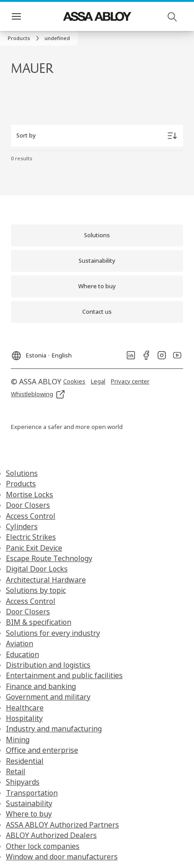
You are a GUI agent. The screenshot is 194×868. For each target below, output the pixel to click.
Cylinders (22, 526)
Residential (25, 761)
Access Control (31, 516)
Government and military (48, 697)
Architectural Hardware (46, 580)
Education (22, 654)
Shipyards (23, 782)
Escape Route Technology (49, 558)
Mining (18, 740)
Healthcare (25, 708)
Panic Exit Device (34, 548)
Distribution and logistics (48, 665)
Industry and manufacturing (54, 729)
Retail (16, 771)
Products (21, 484)
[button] (57, 38)
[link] (25, 38)
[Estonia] (41, 353)
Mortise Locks (30, 495)
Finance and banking (41, 686)
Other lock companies (43, 846)
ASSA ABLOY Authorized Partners (62, 825)
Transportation (32, 793)
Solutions (22, 473)
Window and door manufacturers (62, 857)
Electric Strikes (31, 537)
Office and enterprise (42, 750)
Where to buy (29, 814)
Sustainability (29, 803)
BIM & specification (39, 622)
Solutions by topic (36, 590)
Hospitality (24, 718)
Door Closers (28, 505)
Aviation (20, 643)
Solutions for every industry (53, 633)
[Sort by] (97, 136)
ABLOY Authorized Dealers (51, 835)
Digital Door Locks (37, 569)
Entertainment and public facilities (64, 675)
